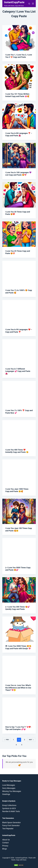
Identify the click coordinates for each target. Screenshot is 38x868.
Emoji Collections (9, 805)
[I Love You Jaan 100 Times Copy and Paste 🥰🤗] (19, 511)
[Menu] (33, 4)
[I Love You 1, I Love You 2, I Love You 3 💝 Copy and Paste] (19, 38)
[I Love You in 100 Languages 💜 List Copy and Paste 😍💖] (19, 156)
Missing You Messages (12, 791)
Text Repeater (8, 829)
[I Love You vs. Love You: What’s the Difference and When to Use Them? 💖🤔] (19, 668)
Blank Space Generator (12, 822)
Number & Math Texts (11, 811)
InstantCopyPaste (14, 2)
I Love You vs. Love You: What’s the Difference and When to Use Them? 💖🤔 (18, 688)
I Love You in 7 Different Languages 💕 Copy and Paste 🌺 (18, 371)
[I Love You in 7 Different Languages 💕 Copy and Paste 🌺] (19, 352)
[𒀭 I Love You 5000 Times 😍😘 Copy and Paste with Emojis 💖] (19, 629)
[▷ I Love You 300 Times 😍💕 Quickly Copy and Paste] (19, 590)
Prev (7, 740)
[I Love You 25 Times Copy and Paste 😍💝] (19, 234)
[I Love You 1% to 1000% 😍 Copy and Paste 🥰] (19, 273)
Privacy (5, 846)
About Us (6, 840)
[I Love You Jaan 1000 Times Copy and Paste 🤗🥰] (19, 472)
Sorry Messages (9, 788)
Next (31, 740)
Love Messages (9, 785)
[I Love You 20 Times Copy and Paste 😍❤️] (19, 195)
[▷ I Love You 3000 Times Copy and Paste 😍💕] (19, 551)
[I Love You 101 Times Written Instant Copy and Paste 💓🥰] (19, 77)
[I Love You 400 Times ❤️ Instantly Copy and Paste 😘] (19, 433)
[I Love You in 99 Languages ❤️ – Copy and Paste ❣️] (19, 313)
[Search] (29, 4)
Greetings (6, 794)
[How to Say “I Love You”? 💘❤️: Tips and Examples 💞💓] (19, 710)
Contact (6, 843)
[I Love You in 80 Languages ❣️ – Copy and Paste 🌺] (19, 116)
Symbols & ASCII (9, 808)
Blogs (5, 849)
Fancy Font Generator (11, 825)
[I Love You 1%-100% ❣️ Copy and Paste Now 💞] (19, 394)
